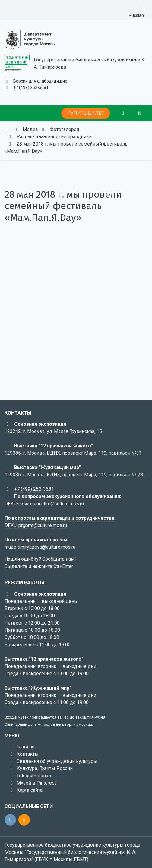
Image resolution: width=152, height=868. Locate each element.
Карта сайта (30, 790)
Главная (25, 747)
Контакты (28, 754)
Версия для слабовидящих (40, 81)
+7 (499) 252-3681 (31, 87)
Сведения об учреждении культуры (57, 761)
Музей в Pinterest (36, 783)
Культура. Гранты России (45, 768)
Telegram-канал (34, 776)
